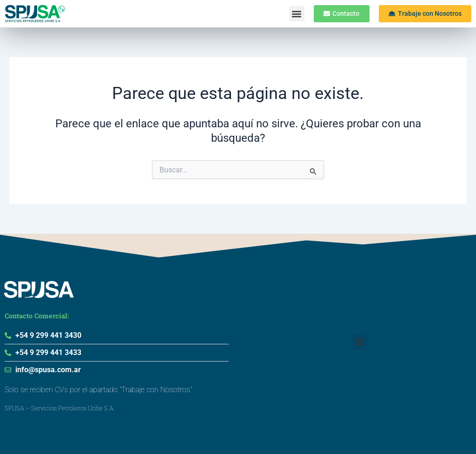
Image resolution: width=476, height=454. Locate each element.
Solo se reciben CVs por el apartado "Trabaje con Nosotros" (98, 390)
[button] (292, 14)
